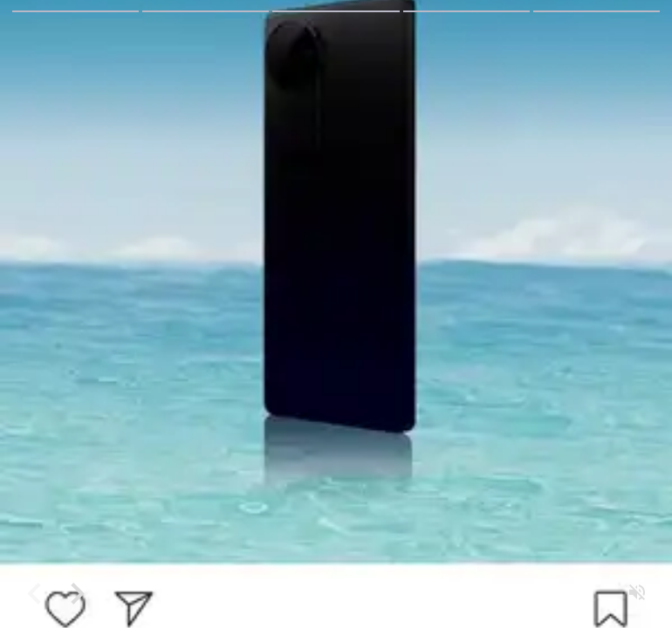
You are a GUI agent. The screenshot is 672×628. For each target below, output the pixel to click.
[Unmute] (637, 593)
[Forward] (77, 593)
